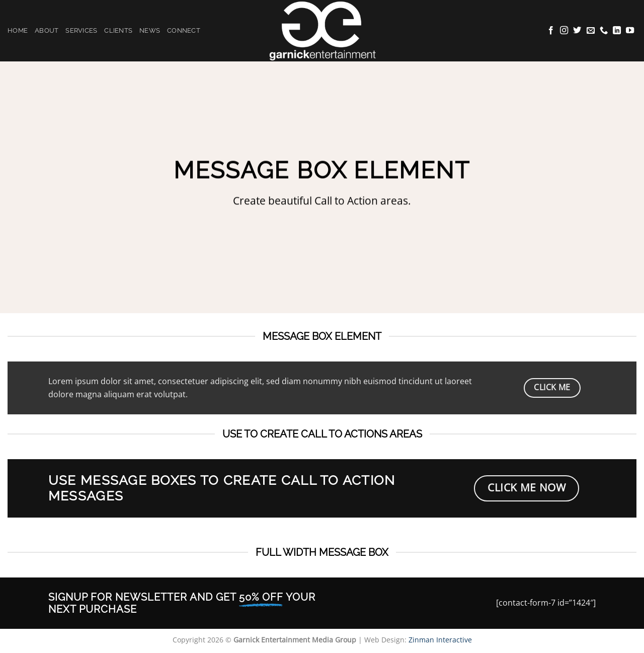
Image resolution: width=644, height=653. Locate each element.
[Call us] (604, 31)
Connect (184, 30)
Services (81, 30)
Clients (118, 30)
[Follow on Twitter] (577, 31)
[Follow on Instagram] (564, 31)
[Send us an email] (591, 31)
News (150, 30)
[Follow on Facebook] (551, 31)
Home (18, 30)
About (47, 30)
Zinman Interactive (440, 640)
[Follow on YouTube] (630, 31)
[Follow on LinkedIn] (617, 31)
